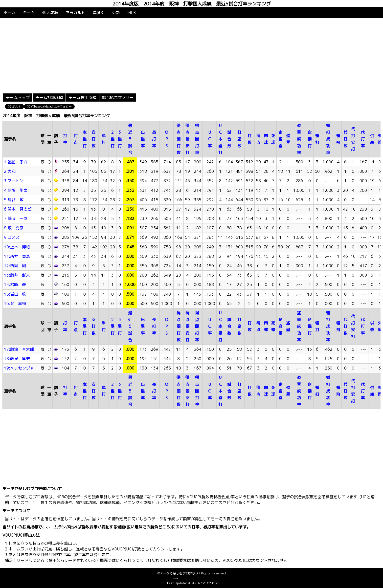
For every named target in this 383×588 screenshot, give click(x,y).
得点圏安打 (187, 139)
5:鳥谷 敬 (14, 200)
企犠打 (310, 139)
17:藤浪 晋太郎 (19, 349)
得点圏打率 (197, 139)
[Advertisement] (192, 55)
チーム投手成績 (83, 97)
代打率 (363, 139)
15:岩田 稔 (15, 294)
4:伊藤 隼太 (16, 190)
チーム (29, 13)
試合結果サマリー (118, 97)
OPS (167, 139)
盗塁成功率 (299, 139)
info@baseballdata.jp (198, 578)
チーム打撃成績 (49, 97)
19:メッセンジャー (21, 368)
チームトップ (18, 97)
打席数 (239, 139)
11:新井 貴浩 (17, 256)
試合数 (229, 139)
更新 (116, 13)
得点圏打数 (179, 139)
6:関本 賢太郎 (18, 209)
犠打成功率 (328, 139)
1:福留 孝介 (16, 162)
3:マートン (14, 181)
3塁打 (120, 139)
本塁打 (85, 139)
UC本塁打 (220, 139)
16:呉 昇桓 (15, 304)
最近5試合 (130, 139)
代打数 (345, 139)
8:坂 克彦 (14, 228)
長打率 (154, 139)
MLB (132, 13)
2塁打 (113, 139)
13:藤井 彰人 (17, 275)
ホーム (10, 13)
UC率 (210, 139)
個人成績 (50, 13)
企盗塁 (280, 139)
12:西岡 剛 (15, 266)
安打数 (93, 139)
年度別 (99, 13)
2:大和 (10, 171)
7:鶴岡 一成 (16, 218)
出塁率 (143, 139)
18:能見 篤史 (17, 359)
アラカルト (75, 13)
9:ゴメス (12, 237)
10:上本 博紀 (17, 247)
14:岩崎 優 (15, 284)
